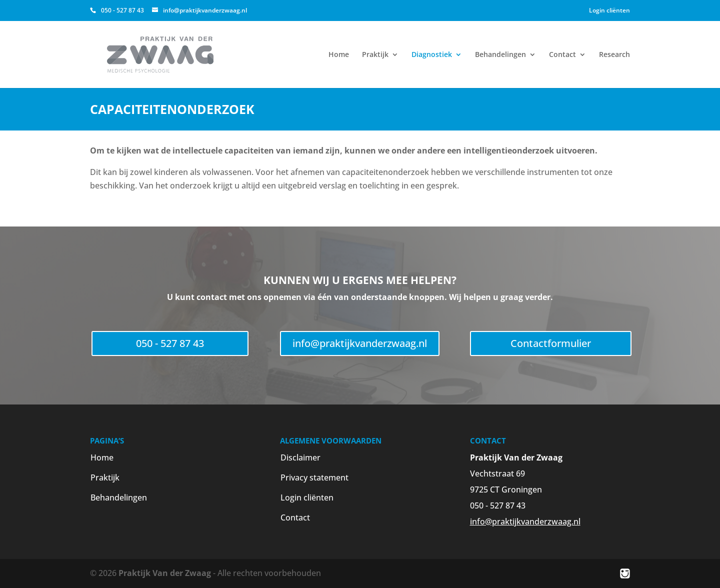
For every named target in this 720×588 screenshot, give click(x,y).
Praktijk (375, 55)
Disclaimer (300, 457)
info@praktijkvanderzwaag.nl (360, 343)
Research (614, 55)
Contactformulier (551, 343)
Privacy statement (314, 477)
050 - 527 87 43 (170, 343)
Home (339, 55)
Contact (562, 55)
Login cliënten (609, 10)
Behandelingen (500, 55)
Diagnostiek (432, 55)
